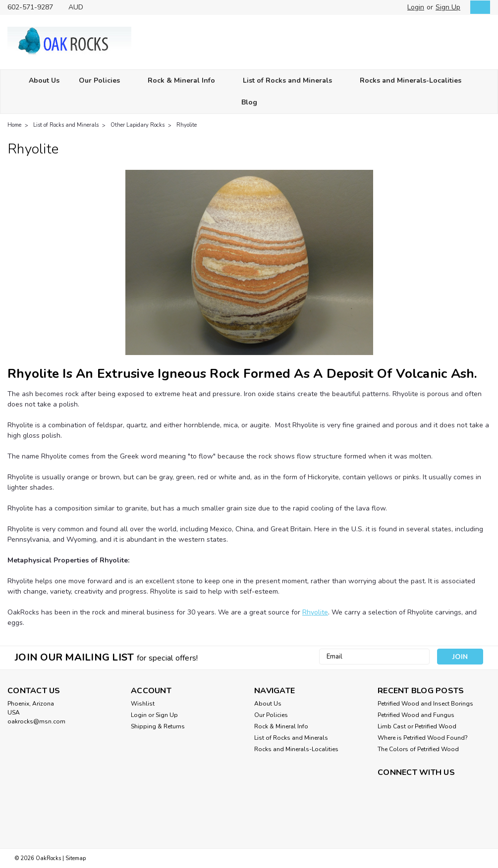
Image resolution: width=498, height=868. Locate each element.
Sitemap (76, 858)
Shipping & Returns (158, 726)
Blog (249, 102)
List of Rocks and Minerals (292, 81)
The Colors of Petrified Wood (418, 749)
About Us (44, 80)
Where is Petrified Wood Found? (423, 738)
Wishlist (143, 704)
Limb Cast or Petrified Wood (417, 726)
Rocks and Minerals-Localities (415, 81)
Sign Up (448, 7)
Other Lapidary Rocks (138, 125)
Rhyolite (187, 125)
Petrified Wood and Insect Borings (425, 704)
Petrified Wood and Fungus (416, 715)
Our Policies (104, 81)
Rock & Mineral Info (186, 81)
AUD (80, 7)
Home (14, 125)
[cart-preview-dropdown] (478, 7)
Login (416, 7)
